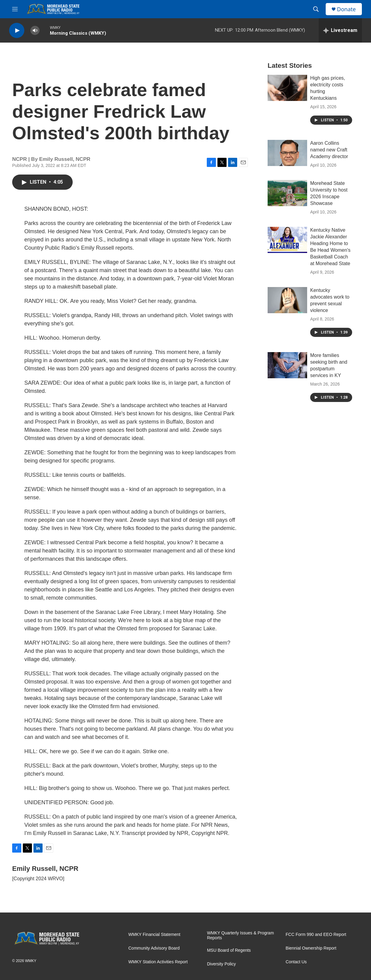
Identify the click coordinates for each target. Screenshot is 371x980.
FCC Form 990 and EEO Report (316, 935)
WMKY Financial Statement (154, 935)
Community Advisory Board (154, 948)
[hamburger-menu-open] (15, 9)
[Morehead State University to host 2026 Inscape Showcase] (287, 193)
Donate (346, 9)
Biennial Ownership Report (311, 948)
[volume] (35, 31)
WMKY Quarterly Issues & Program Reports (241, 935)
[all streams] (340, 30)
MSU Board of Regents (229, 950)
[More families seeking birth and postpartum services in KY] (287, 365)
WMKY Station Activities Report (158, 962)
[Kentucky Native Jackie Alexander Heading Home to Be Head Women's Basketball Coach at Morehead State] (287, 240)
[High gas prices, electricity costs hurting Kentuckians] (287, 88)
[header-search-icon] (316, 9)
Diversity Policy (222, 964)
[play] (17, 31)
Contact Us (296, 962)
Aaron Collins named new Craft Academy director (329, 150)
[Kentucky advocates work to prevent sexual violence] (287, 300)
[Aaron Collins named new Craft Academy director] (287, 153)
